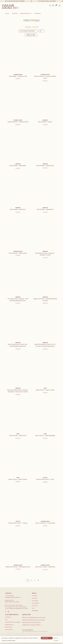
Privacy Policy (9, 630)
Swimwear (38, 13)
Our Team (35, 606)
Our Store (35, 598)
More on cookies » (56, 639)
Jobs (33, 608)
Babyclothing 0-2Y (26, 13)
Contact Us (8, 617)
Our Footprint (35, 603)
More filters (31, 35)
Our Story (34, 596)
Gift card (53, 5)
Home (7, 13)
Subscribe (35, 633)
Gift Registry (50, 5)
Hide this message (45, 638)
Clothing (15, 13)
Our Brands (35, 601)
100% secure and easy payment (16, 1)
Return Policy (9, 627)
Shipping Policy (9, 625)
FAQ (6, 620)
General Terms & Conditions (13, 622)
